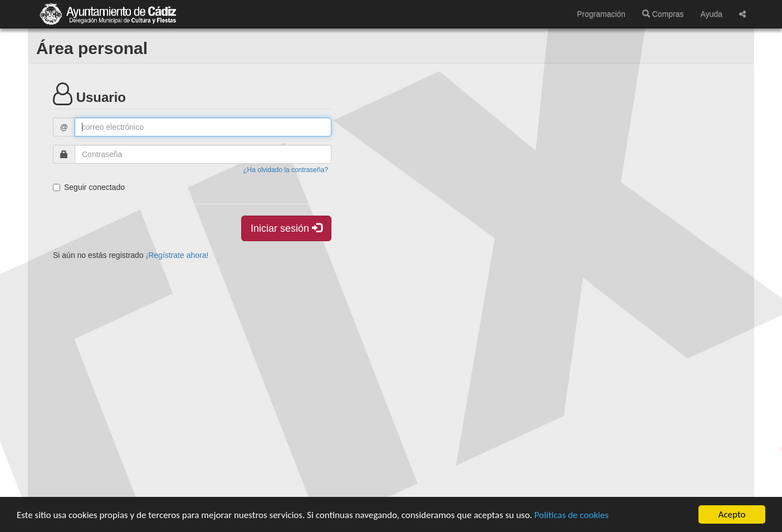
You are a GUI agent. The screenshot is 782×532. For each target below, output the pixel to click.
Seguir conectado (89, 187)
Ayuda (712, 14)
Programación (601, 14)
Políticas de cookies (571, 515)
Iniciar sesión (286, 228)
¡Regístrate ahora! (177, 255)
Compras (663, 14)
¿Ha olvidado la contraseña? (285, 170)
